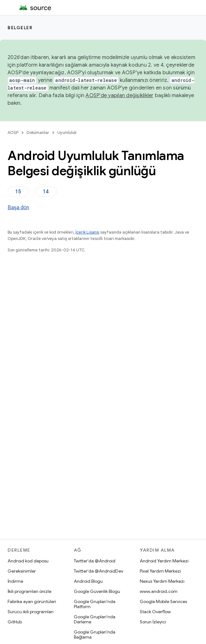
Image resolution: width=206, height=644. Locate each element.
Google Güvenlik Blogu (97, 591)
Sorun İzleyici (153, 622)
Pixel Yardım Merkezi (160, 571)
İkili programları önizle (29, 591)
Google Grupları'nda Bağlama (95, 634)
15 (18, 192)
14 (46, 192)
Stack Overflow (155, 612)
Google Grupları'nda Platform (95, 604)
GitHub (15, 622)
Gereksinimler (22, 571)
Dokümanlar (38, 133)
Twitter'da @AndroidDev (99, 571)
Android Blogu (88, 581)
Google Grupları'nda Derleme (95, 619)
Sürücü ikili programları (31, 612)
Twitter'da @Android (95, 561)
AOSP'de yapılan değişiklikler (119, 96)
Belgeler (20, 28)
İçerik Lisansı (87, 232)
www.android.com (159, 591)
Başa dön (18, 208)
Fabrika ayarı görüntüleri (32, 601)
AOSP (13, 133)
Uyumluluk (67, 133)
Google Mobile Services (163, 601)
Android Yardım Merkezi (164, 561)
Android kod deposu (28, 561)
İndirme (15, 581)
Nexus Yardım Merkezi (162, 581)
